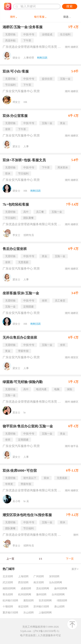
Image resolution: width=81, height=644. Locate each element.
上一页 (10, 559)
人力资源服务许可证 (49, 635)
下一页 (70, 559)
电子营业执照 (28, 635)
